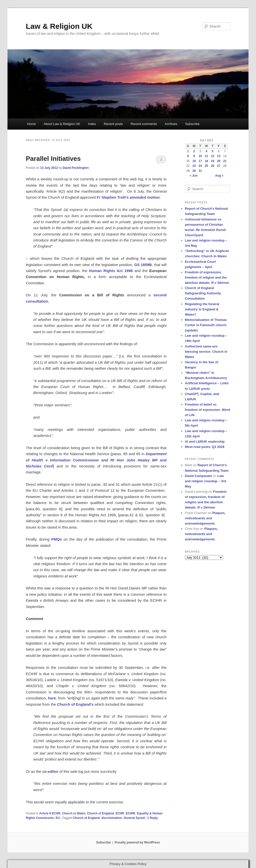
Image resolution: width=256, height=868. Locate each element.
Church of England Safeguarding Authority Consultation (203, 293)
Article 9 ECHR (50, 813)
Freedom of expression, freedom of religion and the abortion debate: (207, 277)
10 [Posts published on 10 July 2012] (200, 156)
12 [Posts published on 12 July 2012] (213, 156)
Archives (171, 124)
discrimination (112, 818)
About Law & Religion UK (62, 124)
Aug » (219, 176)
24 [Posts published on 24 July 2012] (200, 166)
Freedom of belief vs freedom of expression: (207, 410)
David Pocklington (76, 168)
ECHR (120, 813)
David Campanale (198, 476)
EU (58, 818)
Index (92, 124)
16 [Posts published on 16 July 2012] (194, 161)
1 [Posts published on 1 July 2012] (188, 151)
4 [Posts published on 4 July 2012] (206, 151)
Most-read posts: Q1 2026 (205, 447)
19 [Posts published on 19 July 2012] (213, 161)
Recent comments (144, 124)
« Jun (193, 176)
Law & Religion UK (59, 26)
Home (31, 124)
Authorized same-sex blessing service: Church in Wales (206, 352)
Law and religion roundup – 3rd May (206, 481)
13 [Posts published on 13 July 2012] (219, 156)
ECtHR (130, 813)
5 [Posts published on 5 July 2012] (213, 151)
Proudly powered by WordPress (137, 842)
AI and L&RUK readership (205, 442)
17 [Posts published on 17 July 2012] (200, 161)
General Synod (134, 818)
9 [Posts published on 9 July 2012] (194, 156)
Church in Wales (74, 813)
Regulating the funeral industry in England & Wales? (202, 309)
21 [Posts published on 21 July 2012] (225, 161)
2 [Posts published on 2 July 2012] (194, 151)
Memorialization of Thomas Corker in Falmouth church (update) (206, 325)
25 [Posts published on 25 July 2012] (206, 166)
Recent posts (113, 124)
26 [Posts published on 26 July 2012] (213, 166)
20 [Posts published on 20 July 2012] (219, 161)
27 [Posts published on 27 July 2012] (219, 166)
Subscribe (192, 124)
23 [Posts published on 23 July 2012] (194, 166)
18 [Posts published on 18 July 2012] (206, 161)
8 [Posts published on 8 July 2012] (188, 156)
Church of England (100, 813)
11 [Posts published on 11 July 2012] (206, 156)
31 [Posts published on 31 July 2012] (200, 171)
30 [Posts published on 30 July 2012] (194, 171)
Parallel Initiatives (53, 159)
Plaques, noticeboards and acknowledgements (205, 518)
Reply (153, 818)
